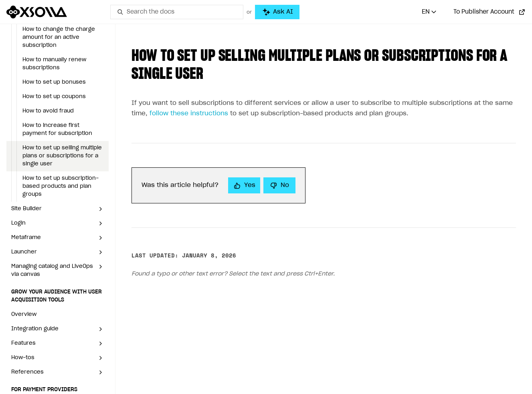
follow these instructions (189, 114)
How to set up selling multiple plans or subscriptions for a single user (62, 156)
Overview (24, 315)
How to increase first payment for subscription (57, 130)
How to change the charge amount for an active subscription (59, 37)
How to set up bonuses (54, 82)
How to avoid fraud (48, 111)
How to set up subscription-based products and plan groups (61, 186)
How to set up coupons (54, 97)
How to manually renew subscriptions (54, 64)
